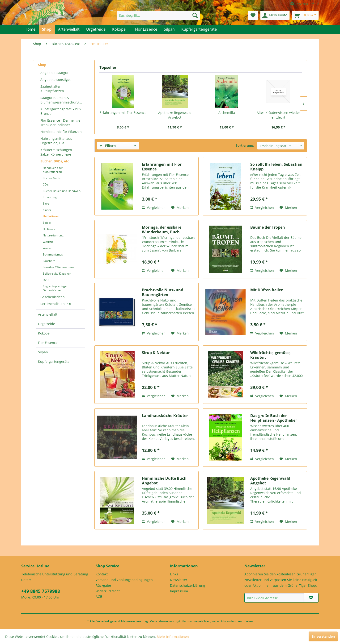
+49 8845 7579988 (41, 591)
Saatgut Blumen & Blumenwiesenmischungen (62, 100)
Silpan (43, 352)
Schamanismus (53, 254)
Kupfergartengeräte (54, 361)
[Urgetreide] (96, 29)
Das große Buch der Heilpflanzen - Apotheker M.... (274, 418)
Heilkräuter (51, 216)
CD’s (46, 184)
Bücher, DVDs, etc (55, 161)
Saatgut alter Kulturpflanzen (52, 89)
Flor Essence (48, 343)
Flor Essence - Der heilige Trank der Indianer (60, 123)
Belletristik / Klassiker (57, 274)
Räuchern (49, 261)
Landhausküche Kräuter (165, 416)
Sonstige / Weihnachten (58, 267)
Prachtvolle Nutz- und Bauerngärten (163, 292)
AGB (99, 597)
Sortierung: (245, 145)
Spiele (47, 223)
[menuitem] (158, 15)
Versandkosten (160, 621)
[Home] (30, 29)
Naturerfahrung (53, 235)
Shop (42, 65)
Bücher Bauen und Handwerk (62, 191)
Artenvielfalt (48, 314)
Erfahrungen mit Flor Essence (123, 113)
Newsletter (179, 580)
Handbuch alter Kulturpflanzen (53, 170)
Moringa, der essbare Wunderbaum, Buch (162, 230)
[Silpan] (169, 29)
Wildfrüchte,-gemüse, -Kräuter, (272, 355)
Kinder (47, 210)
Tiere (46, 204)
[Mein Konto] (275, 15)
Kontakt (102, 574)
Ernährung (50, 197)
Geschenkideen (53, 297)
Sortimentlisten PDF (56, 304)
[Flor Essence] (146, 29)
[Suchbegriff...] (158, 15)
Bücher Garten (52, 178)
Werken (48, 242)
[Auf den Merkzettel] (180, 208)
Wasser (48, 248)
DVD (46, 280)
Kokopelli (45, 333)
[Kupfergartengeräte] (199, 29)
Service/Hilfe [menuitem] (303, 4)
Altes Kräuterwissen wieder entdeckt (278, 115)
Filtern (108, 146)
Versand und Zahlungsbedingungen (124, 580)
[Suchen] (195, 15)
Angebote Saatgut (54, 73)
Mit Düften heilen (267, 290)
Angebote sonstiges (56, 80)
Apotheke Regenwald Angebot (175, 115)
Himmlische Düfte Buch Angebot (164, 481)
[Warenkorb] (305, 15)
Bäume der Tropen (268, 227)
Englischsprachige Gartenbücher (55, 288)
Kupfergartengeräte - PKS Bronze (61, 111)
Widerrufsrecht (108, 591)
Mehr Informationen (173, 637)
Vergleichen (154, 208)
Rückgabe (103, 585)
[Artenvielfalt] (69, 29)
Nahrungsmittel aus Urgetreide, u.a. (56, 141)
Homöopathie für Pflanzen (61, 132)
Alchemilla (227, 113)
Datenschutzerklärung (188, 585)
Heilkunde (49, 229)
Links (174, 574)
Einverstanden (323, 636)
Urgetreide (47, 324)
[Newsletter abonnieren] (311, 598)
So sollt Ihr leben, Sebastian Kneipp (276, 167)
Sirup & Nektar (156, 353)
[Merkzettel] (253, 15)
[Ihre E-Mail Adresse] (274, 598)
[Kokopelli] (120, 29)
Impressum (179, 591)
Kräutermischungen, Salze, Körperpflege (57, 152)
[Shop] (47, 29)
